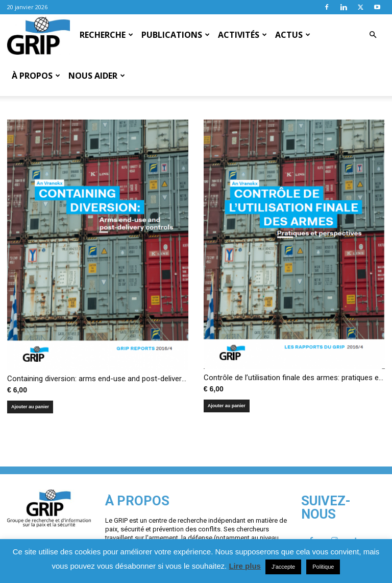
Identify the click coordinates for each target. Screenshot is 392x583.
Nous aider (97, 76)
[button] (373, 35)
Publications (176, 35)
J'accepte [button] (283, 567)
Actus (293, 35)
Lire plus (245, 566)
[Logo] (39, 35)
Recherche (106, 35)
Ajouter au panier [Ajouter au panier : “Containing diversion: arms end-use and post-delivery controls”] (30, 391)
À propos (36, 76)
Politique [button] (323, 567)
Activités (242, 35)
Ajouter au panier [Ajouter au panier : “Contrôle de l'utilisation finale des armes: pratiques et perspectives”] (227, 390)
